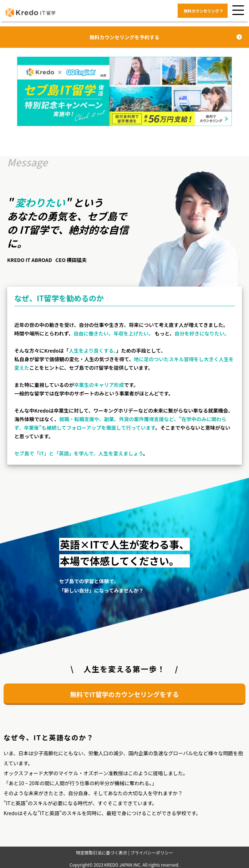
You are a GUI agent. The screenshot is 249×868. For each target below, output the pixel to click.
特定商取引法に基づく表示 (102, 852)
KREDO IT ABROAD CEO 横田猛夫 (47, 260)
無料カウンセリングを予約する (124, 37)
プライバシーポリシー (152, 852)
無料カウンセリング (201, 11)
